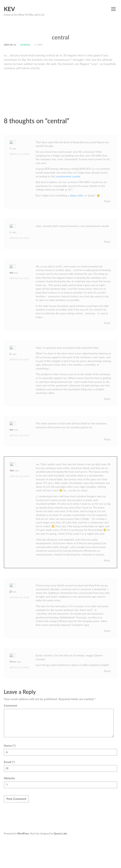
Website (9, 778)
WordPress (23, 833)
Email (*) (9, 762)
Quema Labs (60, 833)
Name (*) (10, 745)
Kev (9, 9)
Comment (10, 705)
